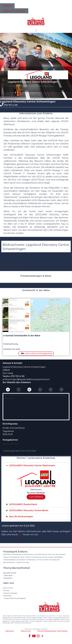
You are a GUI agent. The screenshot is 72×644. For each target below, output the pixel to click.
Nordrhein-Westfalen (36, 493)
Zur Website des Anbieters (17, 382)
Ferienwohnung (11, 344)
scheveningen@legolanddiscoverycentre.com (26, 379)
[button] (36, 31)
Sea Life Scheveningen (21, 517)
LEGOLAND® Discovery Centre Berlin (29, 510)
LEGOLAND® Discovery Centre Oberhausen (32, 465)
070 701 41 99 (11, 105)
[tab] (36, 465)
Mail (20, 535)
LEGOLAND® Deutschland (23, 504)
